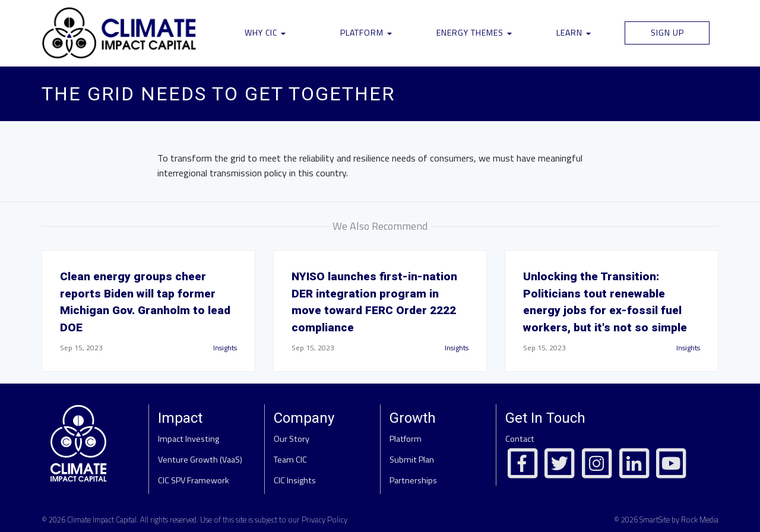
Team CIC (290, 460)
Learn (574, 32)
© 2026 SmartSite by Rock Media (666, 520)
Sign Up (667, 32)
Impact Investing (189, 439)
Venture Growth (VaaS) (200, 460)
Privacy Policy (324, 520)
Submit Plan (412, 460)
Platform (366, 32)
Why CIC (265, 32)
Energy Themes (474, 32)
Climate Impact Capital (102, 520)
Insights (225, 348)
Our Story (292, 439)
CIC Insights (295, 480)
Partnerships (413, 480)
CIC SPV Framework (194, 480)
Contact (520, 439)
